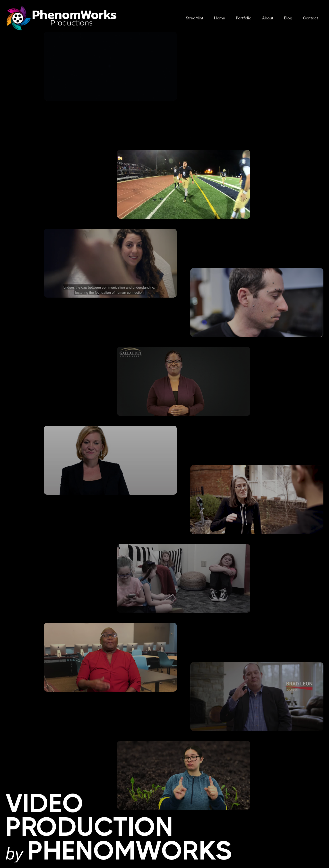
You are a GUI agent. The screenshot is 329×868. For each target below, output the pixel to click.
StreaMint (195, 18)
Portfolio (244, 18)
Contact (311, 18)
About (268, 18)
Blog (288, 18)
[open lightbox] (110, 66)
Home (220, 18)
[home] (19, 18)
